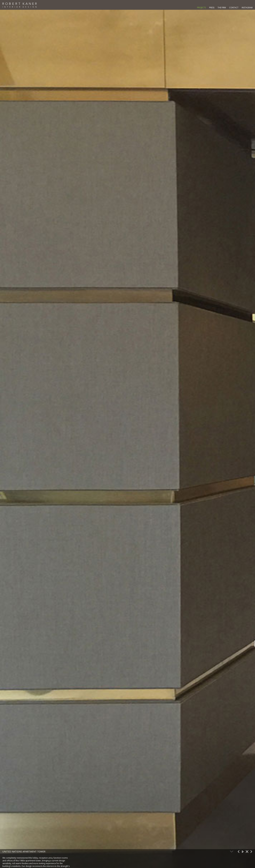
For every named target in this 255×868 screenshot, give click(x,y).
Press (212, 8)
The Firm (222, 8)
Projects (201, 8)
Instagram (247, 8)
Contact (234, 8)
